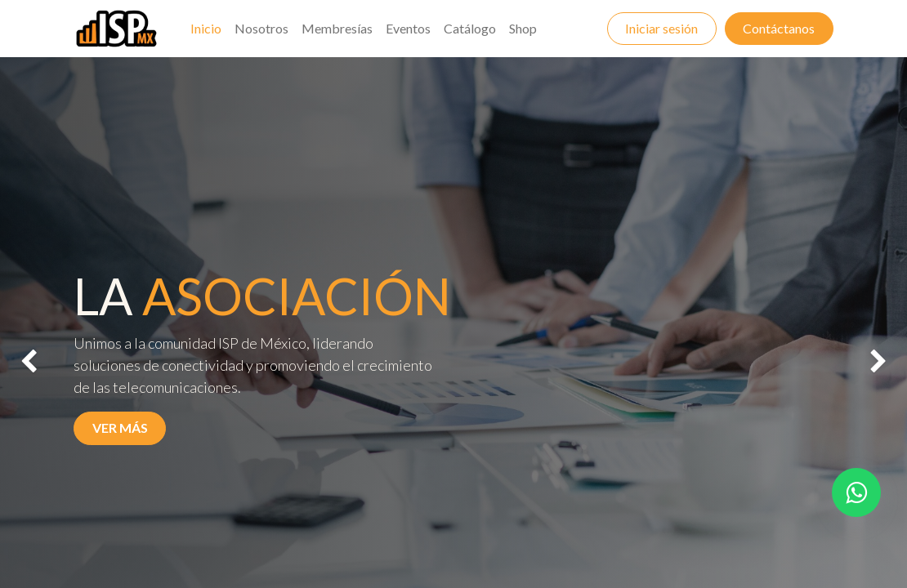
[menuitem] (206, 29)
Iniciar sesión (661, 28)
